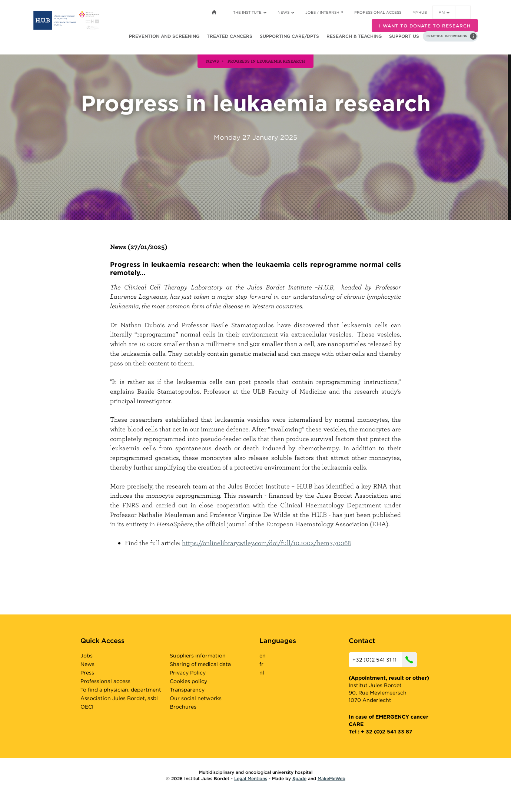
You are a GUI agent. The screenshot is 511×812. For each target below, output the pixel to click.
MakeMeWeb (331, 778)
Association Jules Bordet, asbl (119, 698)
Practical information (447, 36)
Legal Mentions (251, 778)
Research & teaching (354, 36)
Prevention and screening (164, 36)
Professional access (378, 12)
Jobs (87, 656)
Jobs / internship (324, 12)
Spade (299, 778)
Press (87, 673)
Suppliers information (198, 656)
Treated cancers (230, 36)
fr (261, 664)
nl (262, 673)
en (444, 12)
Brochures (183, 707)
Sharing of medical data (200, 664)
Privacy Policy (188, 673)
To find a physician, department (121, 690)
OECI (87, 707)
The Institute (250, 12)
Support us (404, 36)
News (286, 12)
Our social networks (196, 698)
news (213, 61)
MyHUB (420, 12)
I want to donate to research (425, 26)
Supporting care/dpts (289, 36)
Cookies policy (188, 681)
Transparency (187, 690)
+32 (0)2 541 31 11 (385, 660)
